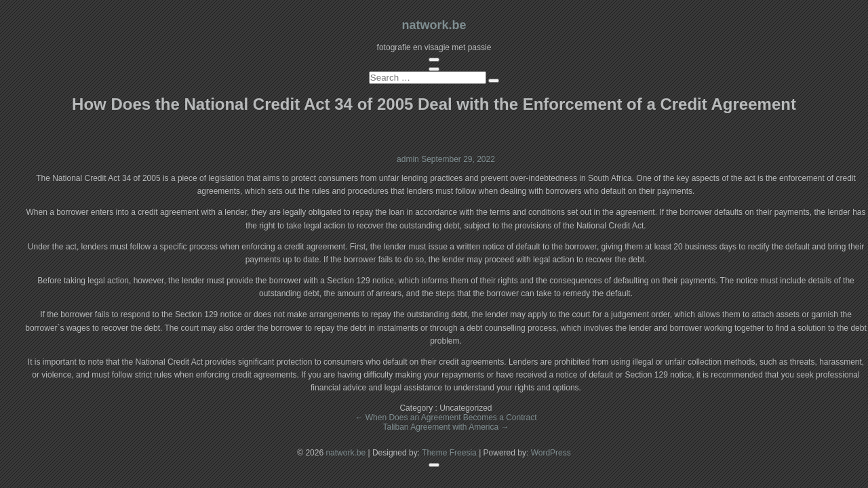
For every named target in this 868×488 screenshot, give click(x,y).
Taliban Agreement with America (446, 427)
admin (409, 159)
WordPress (551, 453)
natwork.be (434, 25)
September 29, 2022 (458, 159)
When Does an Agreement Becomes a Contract (446, 418)
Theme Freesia (449, 453)
